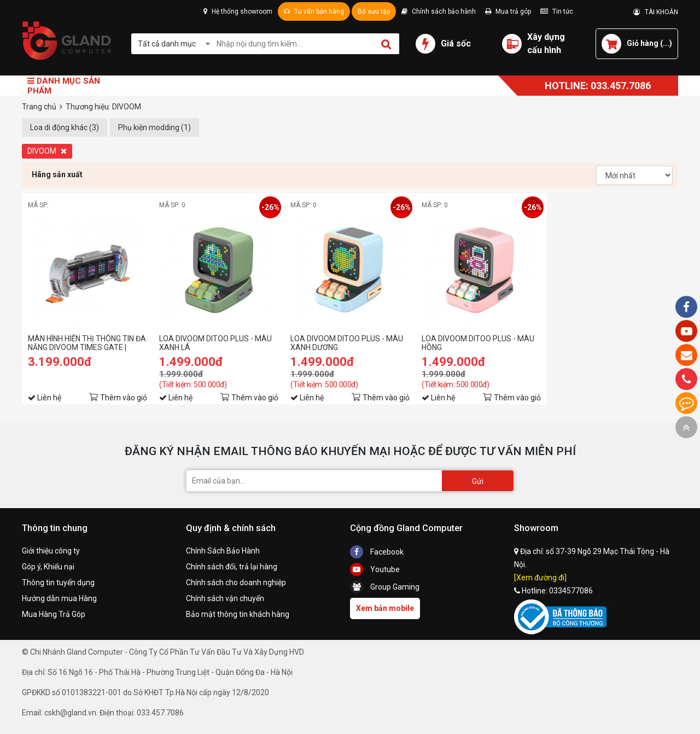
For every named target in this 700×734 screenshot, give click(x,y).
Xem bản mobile (385, 608)
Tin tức (557, 11)
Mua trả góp (508, 11)
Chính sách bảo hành (439, 11)
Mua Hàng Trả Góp (54, 614)
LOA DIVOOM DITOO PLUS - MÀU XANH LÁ (215, 343)
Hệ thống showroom (238, 11)
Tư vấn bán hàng (314, 11)
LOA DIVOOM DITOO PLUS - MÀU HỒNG (478, 343)
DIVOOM (47, 151)
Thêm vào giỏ (124, 398)
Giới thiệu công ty (51, 551)
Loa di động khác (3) (65, 127)
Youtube (375, 569)
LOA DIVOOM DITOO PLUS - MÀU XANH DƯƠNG (347, 343)
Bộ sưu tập (374, 11)
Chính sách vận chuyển (225, 598)
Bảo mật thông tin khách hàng (238, 614)
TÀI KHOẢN (656, 12)
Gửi (478, 481)
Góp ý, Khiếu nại (48, 567)
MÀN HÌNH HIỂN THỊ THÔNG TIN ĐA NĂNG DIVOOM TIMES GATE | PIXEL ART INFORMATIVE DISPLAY (87, 343)
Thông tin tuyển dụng (58, 582)
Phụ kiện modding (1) (154, 127)
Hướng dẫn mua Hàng (59, 598)
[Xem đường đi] (540, 578)
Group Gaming (385, 587)
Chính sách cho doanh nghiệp (236, 582)
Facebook (377, 552)
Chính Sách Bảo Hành (223, 551)
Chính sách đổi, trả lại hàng (232, 567)
